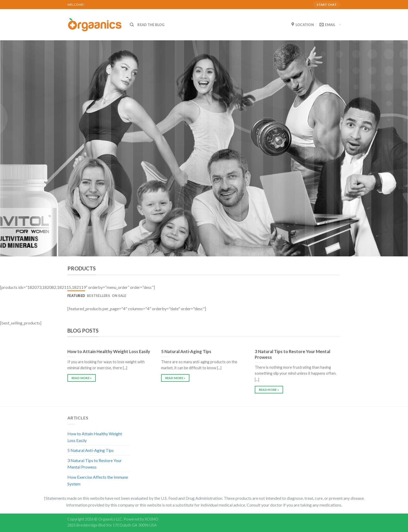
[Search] (132, 25)
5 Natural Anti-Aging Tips (91, 450)
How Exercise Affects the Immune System (98, 480)
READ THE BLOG (151, 25)
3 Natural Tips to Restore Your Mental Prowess (95, 464)
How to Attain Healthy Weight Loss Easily (95, 437)
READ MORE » (82, 378)
